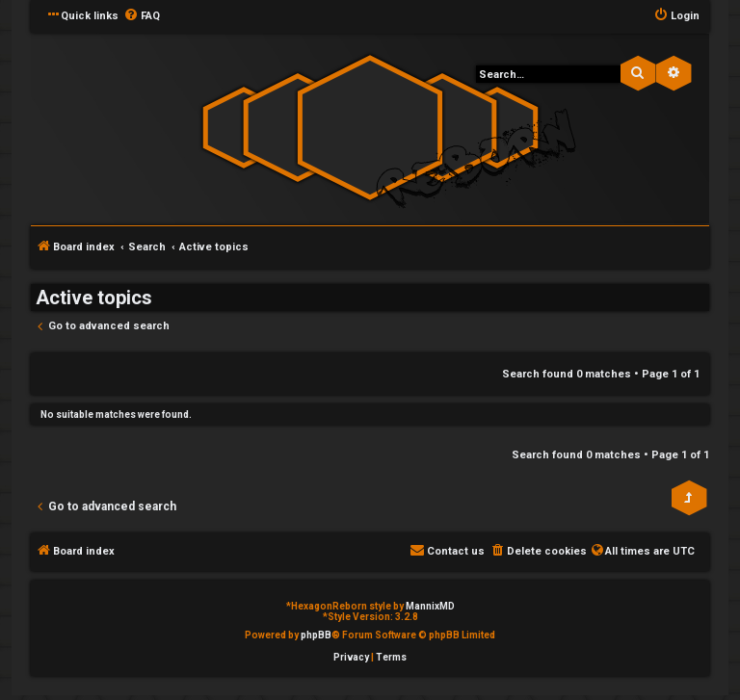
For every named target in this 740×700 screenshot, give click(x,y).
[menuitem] (142, 16)
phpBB (316, 635)
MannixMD (430, 606)
